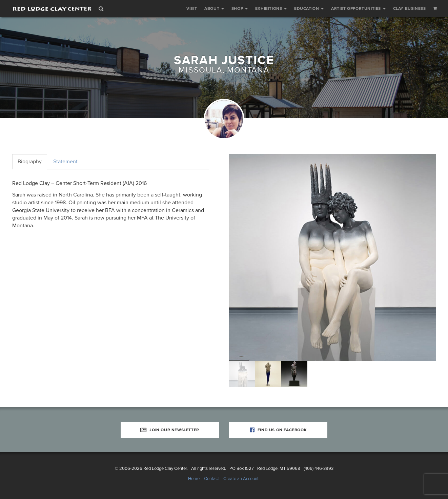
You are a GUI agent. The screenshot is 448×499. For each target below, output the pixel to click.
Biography (30, 162)
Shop (240, 8)
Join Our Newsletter (170, 430)
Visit (192, 8)
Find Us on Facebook (278, 430)
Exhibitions (271, 8)
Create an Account (241, 479)
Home (194, 479)
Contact (211, 479)
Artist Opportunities (358, 8)
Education (309, 8)
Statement (65, 162)
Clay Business (410, 8)
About (214, 8)
